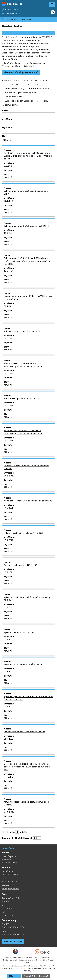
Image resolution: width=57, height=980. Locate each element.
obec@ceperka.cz (11, 889)
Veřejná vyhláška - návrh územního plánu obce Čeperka (27, 467)
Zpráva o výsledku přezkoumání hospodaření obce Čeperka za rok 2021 (28, 698)
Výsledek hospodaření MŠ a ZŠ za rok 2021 (24, 664)
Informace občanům (39, 89)
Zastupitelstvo (12, 105)
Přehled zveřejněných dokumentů (21, 72)
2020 (26, 80)
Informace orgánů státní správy (20, 93)
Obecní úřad (14, 19)
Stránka (11, 832)
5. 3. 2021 (8, 166)
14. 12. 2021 (9, 338)
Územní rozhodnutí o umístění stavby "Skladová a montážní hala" (28, 298)
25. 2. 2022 (9, 476)
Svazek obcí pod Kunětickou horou (21, 101)
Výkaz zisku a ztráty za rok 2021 (19, 632)
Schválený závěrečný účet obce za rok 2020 (27, 226)
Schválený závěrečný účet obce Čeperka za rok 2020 (27, 192)
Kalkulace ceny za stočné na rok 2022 (24, 331)
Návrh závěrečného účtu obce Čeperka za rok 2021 (28, 501)
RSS (40, 33)
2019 (17, 80)
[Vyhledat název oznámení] (28, 115)
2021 (35, 80)
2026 (36, 84)
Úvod (4, 19)
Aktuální (8, 177)
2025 (26, 84)
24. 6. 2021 (9, 271)
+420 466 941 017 (10, 874)
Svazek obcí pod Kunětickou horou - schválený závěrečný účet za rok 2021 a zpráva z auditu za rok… (27, 767)
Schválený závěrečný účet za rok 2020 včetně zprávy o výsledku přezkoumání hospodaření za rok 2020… (27, 261)
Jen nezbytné (29, 976)
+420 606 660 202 (11, 881)
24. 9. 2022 (9, 812)
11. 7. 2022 (8, 777)
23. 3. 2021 (9, 233)
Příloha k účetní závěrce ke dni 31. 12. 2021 (23, 533)
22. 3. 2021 (9, 201)
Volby (45, 101)
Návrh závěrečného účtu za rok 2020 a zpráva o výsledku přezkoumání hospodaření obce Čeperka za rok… (28, 156)
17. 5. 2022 (9, 508)
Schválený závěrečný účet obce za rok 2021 (25, 732)
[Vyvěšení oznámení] (28, 123)
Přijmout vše (14, 976)
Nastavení (44, 976)
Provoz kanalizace (13, 97)
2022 (45, 80)
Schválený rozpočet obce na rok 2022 (24, 398)
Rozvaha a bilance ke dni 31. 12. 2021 (21, 565)
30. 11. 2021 (9, 306)
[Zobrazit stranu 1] (17, 832)
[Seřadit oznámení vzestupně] (11, 110)
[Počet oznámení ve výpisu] (37, 838)
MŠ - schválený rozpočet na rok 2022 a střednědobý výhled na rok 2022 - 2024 (25, 365)
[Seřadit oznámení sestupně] (11, 111)
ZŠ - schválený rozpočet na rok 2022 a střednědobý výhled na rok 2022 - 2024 (25, 432)
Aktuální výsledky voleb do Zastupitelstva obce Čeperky (26, 803)
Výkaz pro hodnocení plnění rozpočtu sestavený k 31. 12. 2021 (28, 599)
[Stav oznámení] (28, 140)
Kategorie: (7, 80)
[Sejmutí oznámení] (28, 131)
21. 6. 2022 (9, 739)
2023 (7, 84)
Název (6, 111)
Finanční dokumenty (14, 89)
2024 (17, 84)
